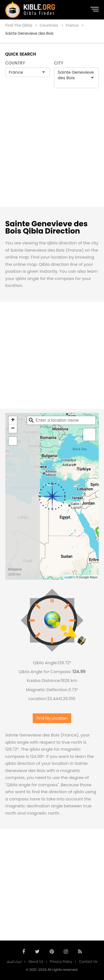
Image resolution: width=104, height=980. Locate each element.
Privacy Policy (61, 962)
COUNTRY (15, 63)
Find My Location (52, 718)
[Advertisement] (52, 153)
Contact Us (88, 962)
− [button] (13, 429)
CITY (59, 63)
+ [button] (13, 420)
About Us (36, 962)
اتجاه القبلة (14, 962)
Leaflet (69, 577)
